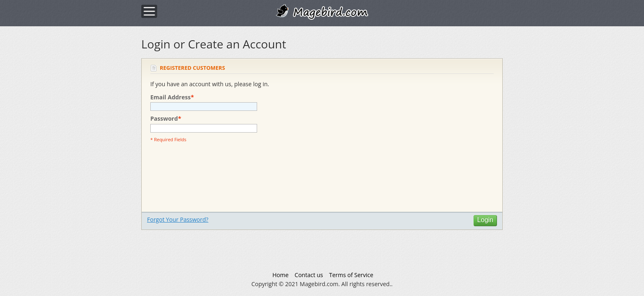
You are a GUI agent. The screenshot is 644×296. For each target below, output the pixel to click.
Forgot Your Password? (178, 219)
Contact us (309, 275)
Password (164, 119)
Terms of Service (351, 275)
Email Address (170, 97)
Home (281, 275)
